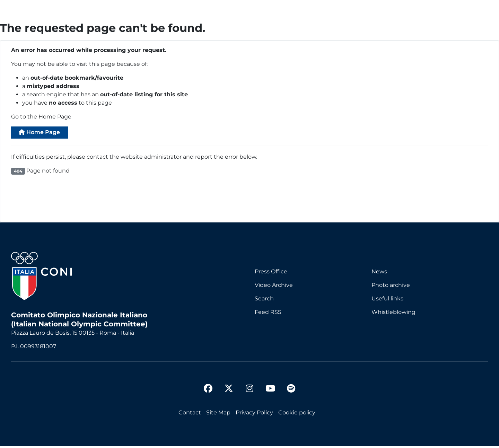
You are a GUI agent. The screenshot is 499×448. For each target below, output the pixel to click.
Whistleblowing (393, 314)
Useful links (387, 300)
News (379, 273)
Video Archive (274, 287)
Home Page (44, 133)
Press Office (271, 273)
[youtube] (270, 391)
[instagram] (249, 391)
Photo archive (391, 287)
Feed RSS (268, 314)
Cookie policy (297, 414)
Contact (190, 414)
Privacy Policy (254, 414)
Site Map (218, 414)
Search (264, 300)
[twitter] (229, 385)
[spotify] (291, 391)
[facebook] (208, 391)
